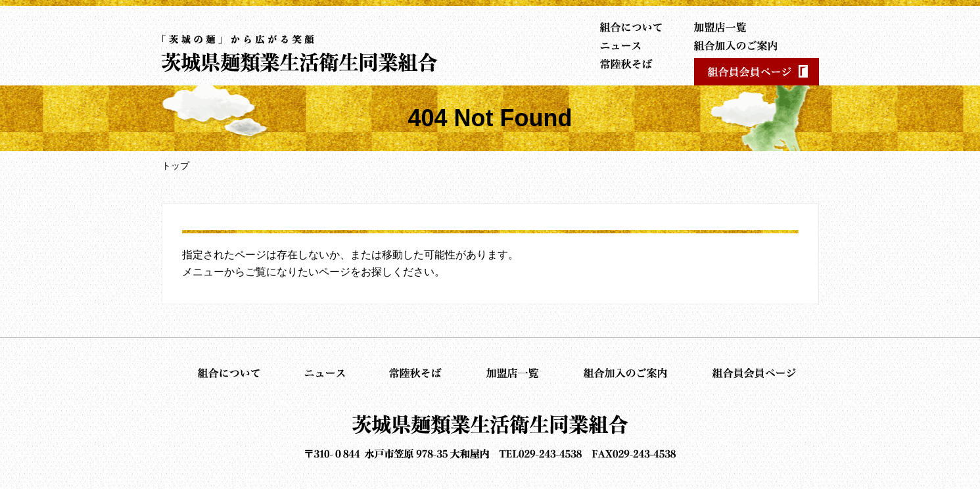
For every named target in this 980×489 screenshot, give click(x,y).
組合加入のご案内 (729, 45)
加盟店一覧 (729, 27)
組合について (628, 27)
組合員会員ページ (757, 72)
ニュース (628, 45)
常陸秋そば (628, 64)
